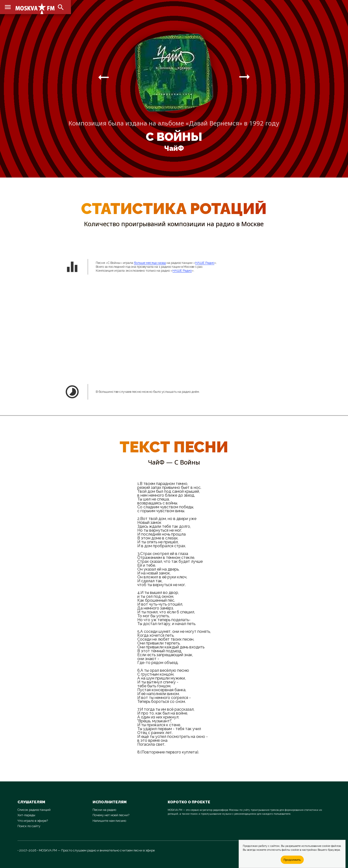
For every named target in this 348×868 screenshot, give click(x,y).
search (61, 7)
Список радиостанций (34, 810)
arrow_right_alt (104, 77)
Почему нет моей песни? (111, 815)
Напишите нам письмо (109, 821)
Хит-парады (26, 815)
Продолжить (292, 860)
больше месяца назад (150, 263)
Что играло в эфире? (33, 821)
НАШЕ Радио (205, 263)
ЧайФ (174, 148)
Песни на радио (104, 810)
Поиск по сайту (29, 826)
